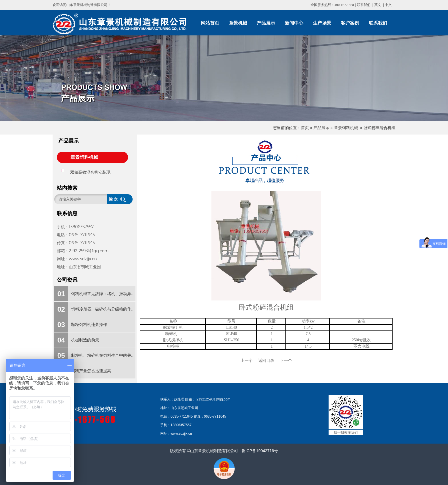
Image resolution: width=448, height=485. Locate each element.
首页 (305, 128)
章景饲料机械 (346, 128)
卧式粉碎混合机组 (379, 128)
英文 (378, 5)
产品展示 (321, 128)
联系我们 (364, 5)
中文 (388, 5)
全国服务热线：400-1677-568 (332, 5)
